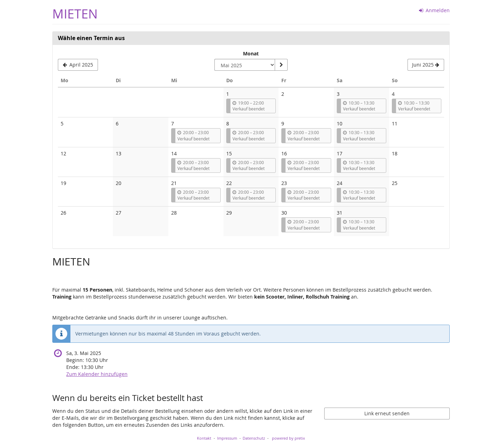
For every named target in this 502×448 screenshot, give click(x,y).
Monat (251, 53)
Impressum (227, 438)
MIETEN (75, 14)
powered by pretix (288, 438)
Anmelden (435, 10)
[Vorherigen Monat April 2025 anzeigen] (78, 65)
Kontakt (204, 438)
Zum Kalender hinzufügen (97, 374)
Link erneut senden (387, 413)
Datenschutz (254, 438)
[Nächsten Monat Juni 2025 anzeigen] (426, 65)
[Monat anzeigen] (281, 65)
